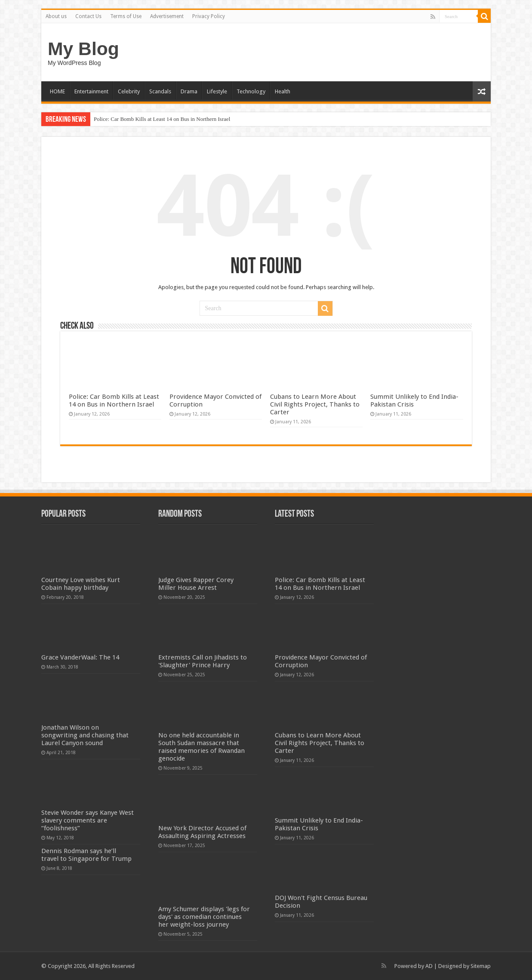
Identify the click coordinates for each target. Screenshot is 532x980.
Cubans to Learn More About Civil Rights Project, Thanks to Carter (315, 404)
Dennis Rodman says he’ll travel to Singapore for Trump (86, 855)
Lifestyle (217, 91)
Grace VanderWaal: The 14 (80, 657)
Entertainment (91, 91)
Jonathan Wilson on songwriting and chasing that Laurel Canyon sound (85, 735)
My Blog (83, 49)
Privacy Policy (209, 16)
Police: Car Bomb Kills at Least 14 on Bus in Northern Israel (162, 119)
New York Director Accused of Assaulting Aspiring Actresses (202, 832)
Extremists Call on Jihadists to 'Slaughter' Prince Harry (203, 661)
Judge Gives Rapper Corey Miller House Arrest (196, 584)
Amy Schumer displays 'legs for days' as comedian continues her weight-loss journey (204, 917)
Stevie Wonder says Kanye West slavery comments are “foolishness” (88, 820)
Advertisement (167, 16)
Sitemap (481, 966)
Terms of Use (126, 16)
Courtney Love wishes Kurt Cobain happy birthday (81, 584)
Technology (251, 91)
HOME (57, 91)
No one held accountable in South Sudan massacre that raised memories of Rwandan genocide (201, 747)
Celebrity (129, 91)
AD (429, 966)
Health (283, 91)
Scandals (160, 91)
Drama (189, 91)
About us (56, 16)
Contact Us (88, 16)
